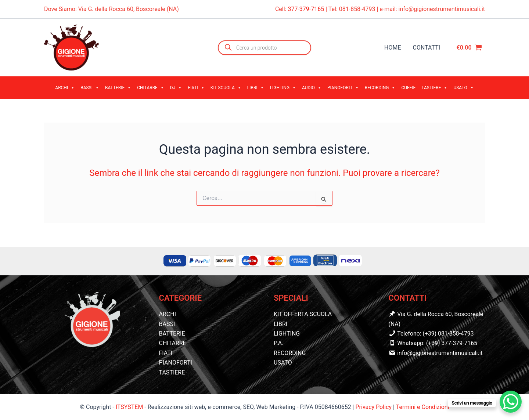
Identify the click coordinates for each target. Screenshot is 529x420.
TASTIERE (434, 88)
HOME (393, 48)
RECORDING (380, 88)
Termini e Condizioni (423, 407)
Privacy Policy (374, 407)
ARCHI (65, 88)
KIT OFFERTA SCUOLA (303, 314)
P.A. (278, 343)
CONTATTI (427, 48)
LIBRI (256, 88)
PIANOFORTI (343, 88)
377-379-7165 (307, 9)
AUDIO (312, 88)
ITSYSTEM (129, 407)
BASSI (90, 88)
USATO (463, 88)
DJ (176, 88)
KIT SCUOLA (226, 88)
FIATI (196, 88)
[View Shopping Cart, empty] (469, 48)
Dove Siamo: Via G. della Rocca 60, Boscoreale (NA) (111, 9)
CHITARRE (151, 88)
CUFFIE (408, 88)
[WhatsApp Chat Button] (511, 402)
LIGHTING (283, 88)
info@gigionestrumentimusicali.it (442, 9)
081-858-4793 (357, 9)
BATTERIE (118, 88)
